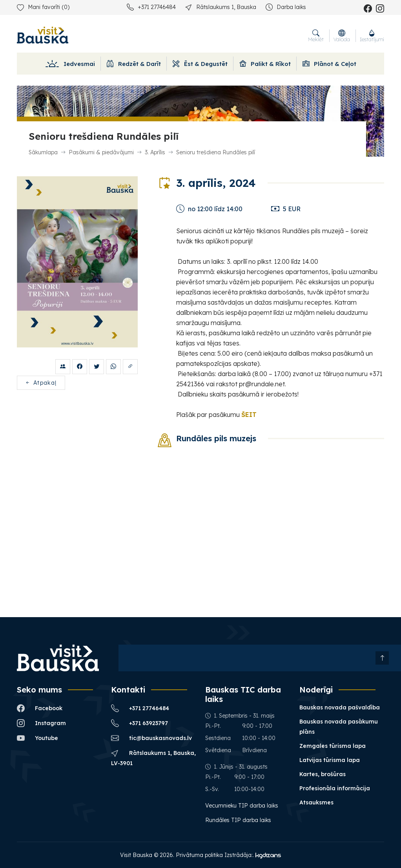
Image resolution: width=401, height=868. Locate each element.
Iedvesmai (70, 64)
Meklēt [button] (316, 36)
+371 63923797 (139, 723)
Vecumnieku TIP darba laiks (242, 806)
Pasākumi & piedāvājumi (101, 152)
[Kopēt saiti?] (130, 367)
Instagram (41, 723)
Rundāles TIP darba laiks (238, 820)
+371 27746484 (151, 7)
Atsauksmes (316, 802)
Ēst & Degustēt (200, 64)
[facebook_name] (368, 8)
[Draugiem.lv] (63, 367)
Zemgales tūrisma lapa (333, 746)
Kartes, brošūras (323, 774)
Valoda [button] (342, 36)
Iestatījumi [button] (372, 36)
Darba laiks (286, 7)
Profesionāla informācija (335, 788)
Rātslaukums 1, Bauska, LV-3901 (153, 757)
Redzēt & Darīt (134, 64)
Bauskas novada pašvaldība (340, 707)
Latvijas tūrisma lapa (330, 760)
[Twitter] (97, 367)
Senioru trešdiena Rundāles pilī (216, 152)
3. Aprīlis (155, 152)
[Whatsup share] (113, 367)
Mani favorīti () (43, 7)
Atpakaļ (41, 383)
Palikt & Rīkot (265, 64)
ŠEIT (249, 415)
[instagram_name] (380, 8)
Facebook (40, 708)
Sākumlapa (43, 152)
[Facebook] (80, 367)
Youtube (37, 738)
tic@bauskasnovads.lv (151, 738)
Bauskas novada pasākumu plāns (339, 727)
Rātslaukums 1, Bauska (221, 7)
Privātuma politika (199, 855)
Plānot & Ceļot (329, 64)
